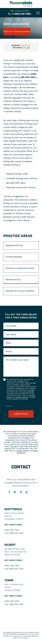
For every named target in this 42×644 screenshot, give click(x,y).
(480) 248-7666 (12, 530)
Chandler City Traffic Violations (20, 291)
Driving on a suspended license (20, 268)
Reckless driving (13, 280)
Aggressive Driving (14, 246)
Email (8, 343)
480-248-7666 (28, 77)
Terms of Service (22, 397)
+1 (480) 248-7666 (21, 14)
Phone (9, 351)
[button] (21, 47)
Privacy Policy (22, 451)
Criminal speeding (14, 257)
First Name (11, 326)
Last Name (11, 334)
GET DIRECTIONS (14, 525)
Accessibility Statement (31, 636)
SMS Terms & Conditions (21, 638)
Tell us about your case (17, 360)
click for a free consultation (17, 32)
